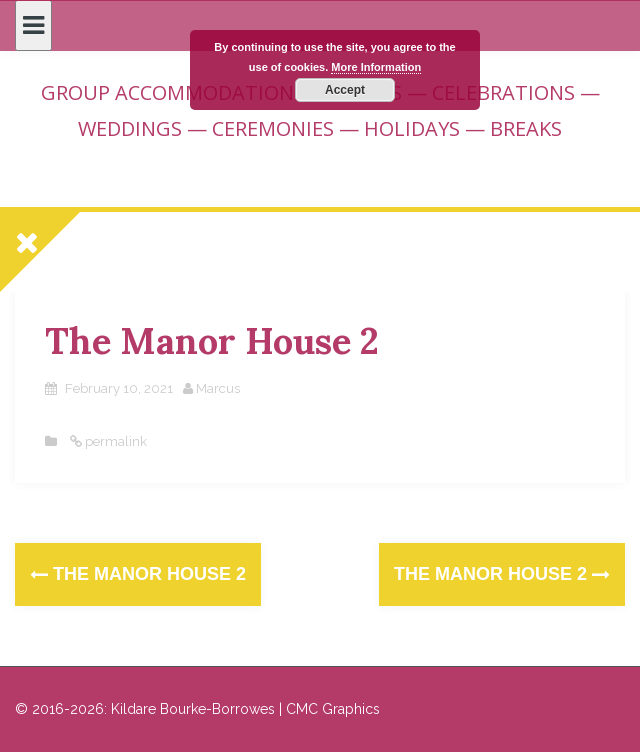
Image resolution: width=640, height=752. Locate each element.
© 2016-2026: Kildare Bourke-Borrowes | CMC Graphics (197, 709)
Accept (345, 90)
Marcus (218, 388)
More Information (376, 67)
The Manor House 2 (138, 574)
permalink (114, 441)
